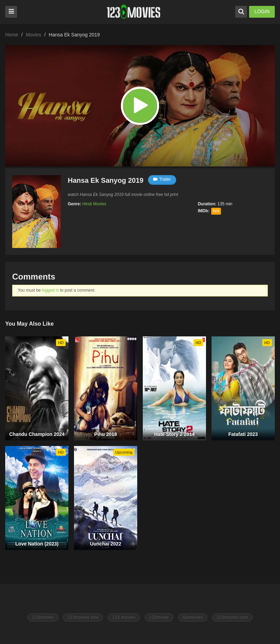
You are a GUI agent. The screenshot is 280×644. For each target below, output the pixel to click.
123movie (159, 617)
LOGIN (262, 11)
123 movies (124, 617)
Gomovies (193, 617)
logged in (51, 290)
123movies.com (232, 617)
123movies (43, 617)
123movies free (83, 617)
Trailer (162, 179)
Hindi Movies (94, 204)
